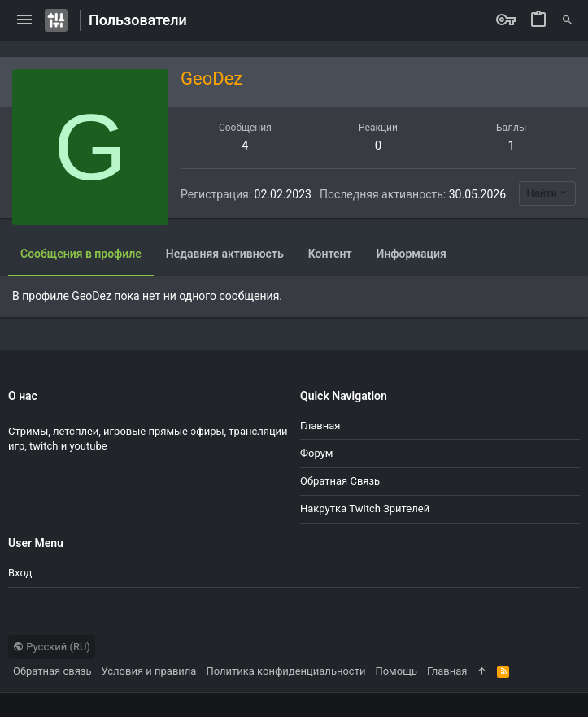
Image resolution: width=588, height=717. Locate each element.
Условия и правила (149, 671)
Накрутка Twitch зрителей (365, 508)
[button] (24, 20)
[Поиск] (567, 20)
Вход (20, 573)
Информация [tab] (412, 254)
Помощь (396, 671)
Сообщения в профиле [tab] (81, 254)
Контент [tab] (330, 254)
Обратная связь (340, 481)
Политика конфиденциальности (285, 671)
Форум (316, 453)
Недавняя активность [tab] (225, 254)
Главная (320, 426)
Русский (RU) (52, 647)
